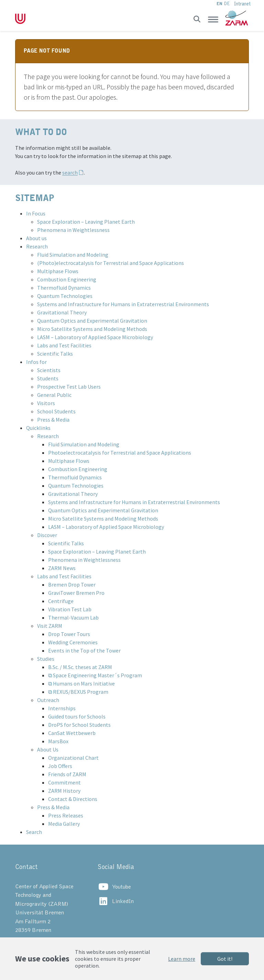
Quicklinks (38, 428)
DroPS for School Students (79, 725)
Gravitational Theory (62, 312)
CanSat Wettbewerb (72, 733)
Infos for (36, 362)
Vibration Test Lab (70, 609)
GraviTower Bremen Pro (76, 593)
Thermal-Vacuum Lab (73, 617)
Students (48, 378)
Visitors (46, 403)
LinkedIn (123, 901)
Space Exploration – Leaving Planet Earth (86, 222)
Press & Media (53, 420)
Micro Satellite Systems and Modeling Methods (92, 329)
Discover (47, 535)
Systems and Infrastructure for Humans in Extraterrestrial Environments (123, 304)
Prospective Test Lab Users (69, 387)
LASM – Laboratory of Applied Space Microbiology (95, 337)
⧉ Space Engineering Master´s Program (95, 675)
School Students (56, 411)
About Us (48, 749)
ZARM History (64, 791)
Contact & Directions (73, 799)
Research (37, 246)
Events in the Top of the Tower (84, 650)
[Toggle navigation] (213, 19)
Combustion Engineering (67, 279)
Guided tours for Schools (77, 716)
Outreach (48, 700)
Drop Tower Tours (69, 634)
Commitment (64, 782)
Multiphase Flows (58, 271)
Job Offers (60, 766)
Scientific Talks (55, 354)
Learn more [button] (182, 959)
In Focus (36, 213)
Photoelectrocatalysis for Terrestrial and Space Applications (120, 453)
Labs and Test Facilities (64, 345)
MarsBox (58, 741)
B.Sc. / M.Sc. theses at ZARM (80, 667)
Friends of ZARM (67, 774)
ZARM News (62, 568)
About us (36, 238)
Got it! (225, 959)
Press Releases (66, 815)
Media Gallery (64, 824)
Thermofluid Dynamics (64, 288)
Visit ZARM (50, 626)
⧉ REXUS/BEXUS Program (78, 692)
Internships (62, 708)
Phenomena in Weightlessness (73, 230)
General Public (54, 395)
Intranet (242, 4)
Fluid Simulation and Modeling (73, 255)
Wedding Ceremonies (73, 642)
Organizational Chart (73, 758)
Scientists (49, 370)
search (70, 172)
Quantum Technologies (65, 296)
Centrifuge (61, 601)
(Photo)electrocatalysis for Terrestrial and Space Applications (111, 263)
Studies (46, 659)
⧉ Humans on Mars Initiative (81, 683)
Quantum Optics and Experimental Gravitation (92, 321)
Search (34, 832)
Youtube (122, 887)
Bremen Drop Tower (72, 584)
